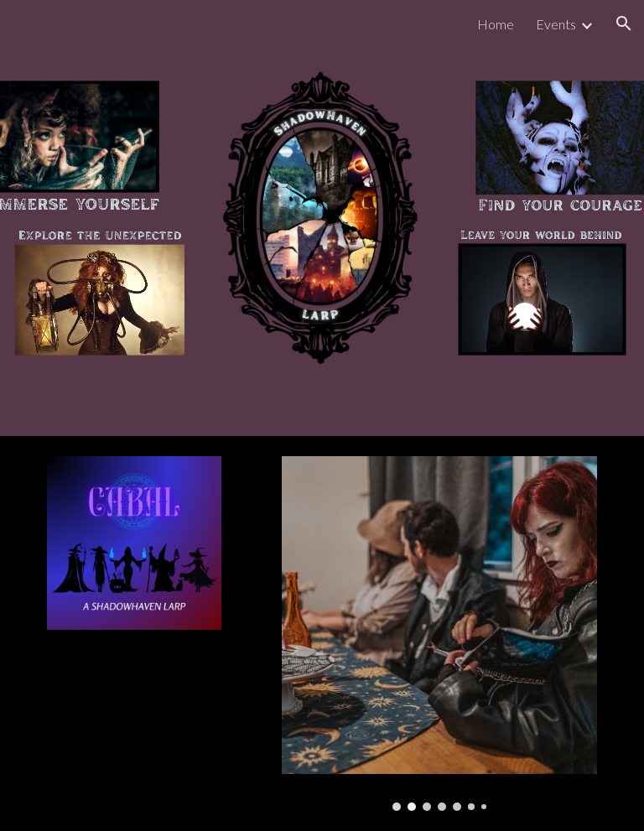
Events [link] (556, 24)
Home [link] (496, 24)
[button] (624, 23)
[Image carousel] (439, 634)
